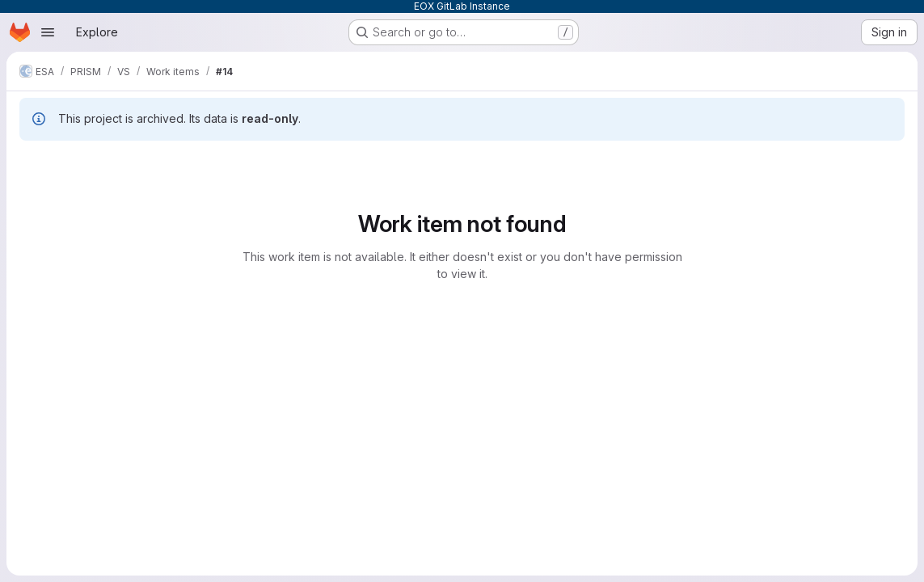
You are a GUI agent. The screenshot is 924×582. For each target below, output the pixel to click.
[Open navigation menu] (48, 32)
